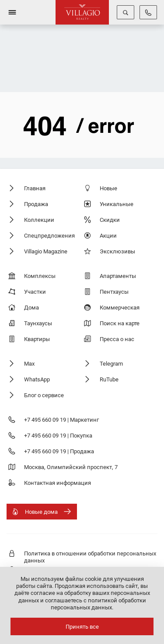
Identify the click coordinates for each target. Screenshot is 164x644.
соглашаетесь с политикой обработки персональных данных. (96, 604)
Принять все (82, 627)
